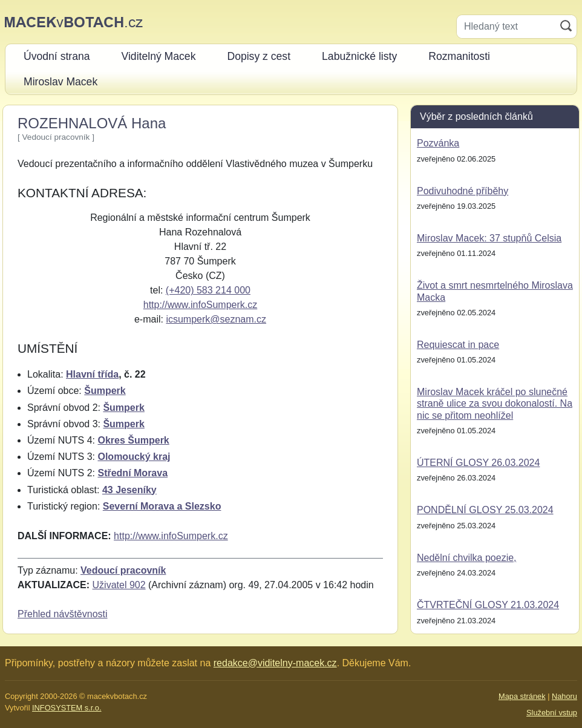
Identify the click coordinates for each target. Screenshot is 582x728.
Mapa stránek (522, 696)
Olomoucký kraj (134, 457)
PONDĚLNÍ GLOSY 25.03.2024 (485, 510)
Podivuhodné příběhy (463, 191)
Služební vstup (552, 713)
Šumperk (105, 391)
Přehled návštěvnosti (63, 614)
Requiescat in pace (458, 345)
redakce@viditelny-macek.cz (275, 663)
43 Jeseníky (129, 490)
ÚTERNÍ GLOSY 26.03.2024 (478, 463)
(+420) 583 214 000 (208, 290)
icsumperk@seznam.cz (216, 319)
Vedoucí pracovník (123, 570)
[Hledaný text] (506, 27)
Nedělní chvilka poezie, (467, 558)
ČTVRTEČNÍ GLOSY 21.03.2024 (488, 605)
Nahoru (564, 696)
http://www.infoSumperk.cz (201, 305)
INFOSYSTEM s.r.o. (67, 708)
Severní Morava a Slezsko (162, 506)
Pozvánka (438, 143)
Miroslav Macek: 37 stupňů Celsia (489, 238)
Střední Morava (132, 473)
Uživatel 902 (119, 585)
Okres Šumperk (133, 440)
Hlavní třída (92, 374)
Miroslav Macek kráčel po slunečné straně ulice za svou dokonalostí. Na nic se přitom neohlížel (495, 403)
